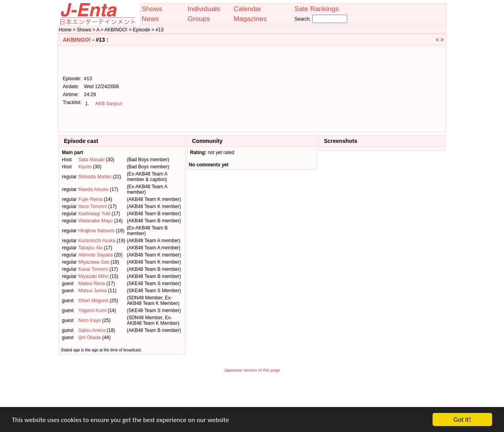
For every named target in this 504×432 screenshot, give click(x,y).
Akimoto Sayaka (95, 255)
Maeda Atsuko (93, 189)
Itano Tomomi (92, 206)
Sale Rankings (317, 9)
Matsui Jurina (92, 291)
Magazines (250, 19)
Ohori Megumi (93, 301)
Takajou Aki (90, 248)
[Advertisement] (404, 88)
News (150, 19)
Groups (199, 19)
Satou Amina (92, 330)
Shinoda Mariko (95, 177)
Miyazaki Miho (93, 276)
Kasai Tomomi (93, 269)
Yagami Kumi (92, 310)
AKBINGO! (77, 40)
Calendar (247, 9)
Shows (152, 9)
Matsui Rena (91, 283)
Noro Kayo (89, 320)
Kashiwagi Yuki (94, 214)
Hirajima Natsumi (96, 231)
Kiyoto (85, 167)
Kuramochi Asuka (97, 241)
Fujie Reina (90, 199)
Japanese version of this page (252, 370)
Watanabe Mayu (95, 221)
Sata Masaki (91, 160)
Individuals (204, 9)
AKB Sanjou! (109, 104)
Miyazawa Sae (94, 262)
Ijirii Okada (89, 337)
